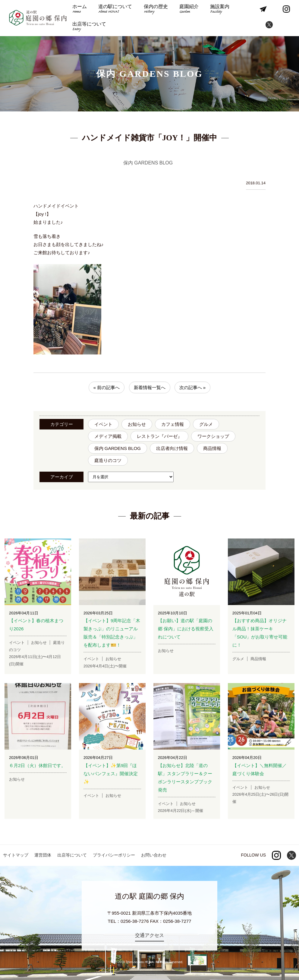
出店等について (89, 27)
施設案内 (220, 9)
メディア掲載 (108, 436)
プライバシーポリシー (114, 855)
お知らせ (137, 424)
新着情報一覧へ (150, 387)
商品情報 (212, 448)
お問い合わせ (154, 855)
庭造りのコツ (108, 460)
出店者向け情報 (172, 448)
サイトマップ (16, 855)
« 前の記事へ (107, 387)
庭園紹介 (189, 9)
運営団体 (43, 855)
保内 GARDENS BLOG (118, 448)
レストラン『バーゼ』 (159, 436)
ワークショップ (213, 436)
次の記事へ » (193, 387)
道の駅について (115, 9)
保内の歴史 (156, 9)
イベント (103, 424)
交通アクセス (149, 935)
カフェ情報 (173, 424)
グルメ (206, 424)
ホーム (80, 9)
